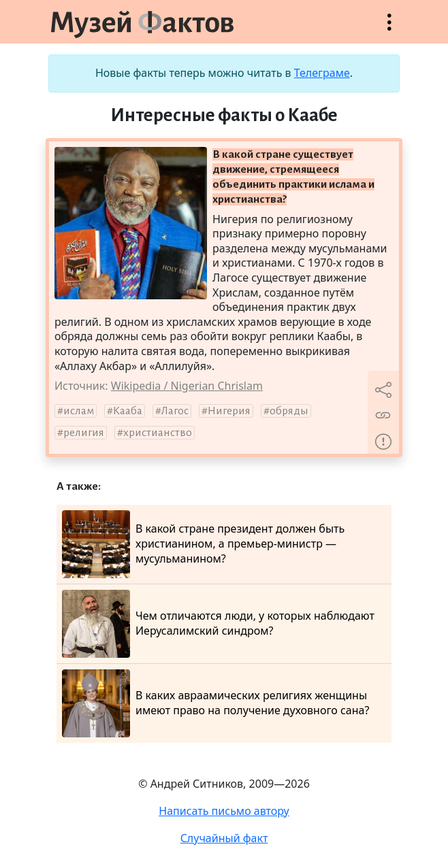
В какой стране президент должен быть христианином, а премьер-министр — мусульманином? (203, 544)
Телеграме (322, 73)
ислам (79, 411)
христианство (158, 433)
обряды (289, 411)
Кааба (128, 411)
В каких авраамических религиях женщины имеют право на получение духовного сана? (215, 703)
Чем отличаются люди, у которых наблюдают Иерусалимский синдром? (218, 624)
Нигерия (229, 411)
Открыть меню (389, 29)
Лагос (175, 411)
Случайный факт (224, 838)
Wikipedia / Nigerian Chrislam (187, 386)
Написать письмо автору (224, 811)
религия (84, 433)
